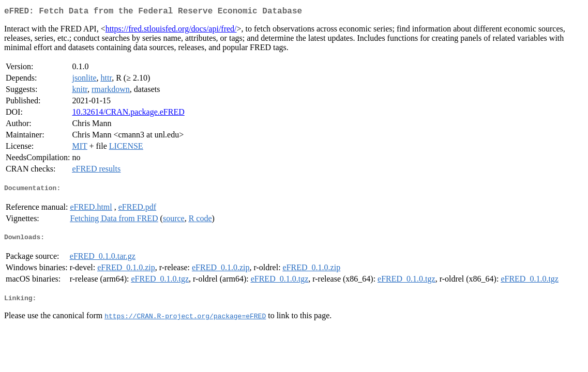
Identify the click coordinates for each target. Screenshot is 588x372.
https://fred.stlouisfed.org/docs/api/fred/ (171, 31)
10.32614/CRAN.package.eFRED (128, 114)
